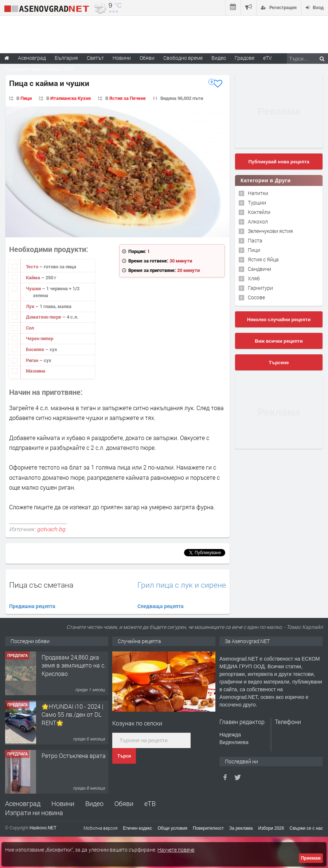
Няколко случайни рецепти (279, 320)
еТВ (150, 803)
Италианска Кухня (71, 98)
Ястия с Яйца (263, 259)
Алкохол (258, 221)
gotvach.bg (51, 529)
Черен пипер (40, 338)
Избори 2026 (271, 828)
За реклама (241, 828)
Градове (245, 58)
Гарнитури (260, 288)
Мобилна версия (101, 828)
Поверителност (208, 828)
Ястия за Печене (128, 98)
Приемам (311, 858)
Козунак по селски (137, 723)
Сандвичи (259, 269)
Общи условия (173, 828)
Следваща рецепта (161, 606)
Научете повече (176, 850)
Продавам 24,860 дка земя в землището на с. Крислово (74, 665)
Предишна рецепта (32, 606)
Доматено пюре (44, 317)
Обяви (124, 803)
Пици (26, 98)
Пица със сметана (41, 585)
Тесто (33, 266)
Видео (94, 803)
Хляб (254, 278)
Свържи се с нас (306, 828)
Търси (124, 756)
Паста (255, 240)
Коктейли (259, 212)
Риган (33, 360)
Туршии (257, 203)
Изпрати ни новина (34, 813)
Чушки (34, 288)
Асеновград (23, 803)
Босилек (36, 349)
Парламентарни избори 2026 (39, 69)
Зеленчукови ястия (270, 231)
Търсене (279, 363)
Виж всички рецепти (279, 341)
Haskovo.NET (43, 828)
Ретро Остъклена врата (74, 756)
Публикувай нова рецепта (279, 162)
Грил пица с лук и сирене (182, 585)
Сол (30, 328)
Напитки (258, 193)
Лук (31, 306)
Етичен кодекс (138, 828)
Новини (122, 58)
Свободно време (183, 58)
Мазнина (36, 371)
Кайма (34, 277)
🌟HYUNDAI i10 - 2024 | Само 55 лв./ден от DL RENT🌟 (73, 715)
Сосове (256, 297)
